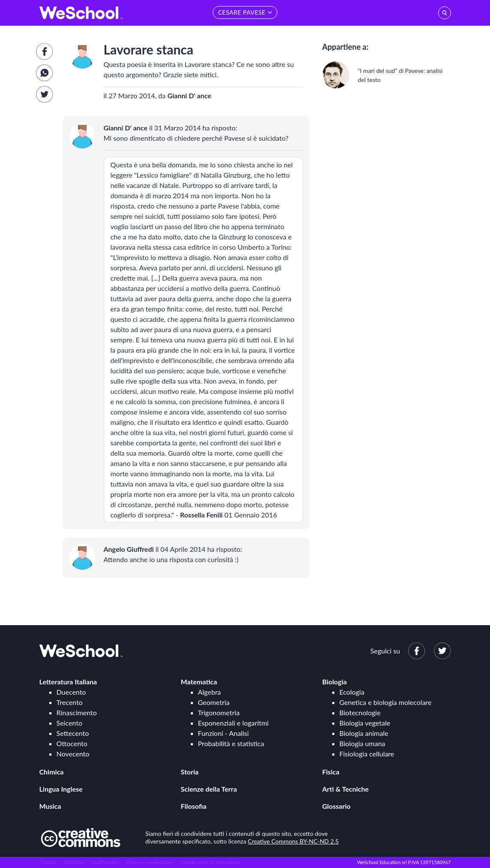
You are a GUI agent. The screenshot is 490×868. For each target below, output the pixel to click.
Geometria (214, 702)
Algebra (210, 692)
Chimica (52, 772)
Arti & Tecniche (346, 789)
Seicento (69, 723)
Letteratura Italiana (68, 682)
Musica (50, 806)
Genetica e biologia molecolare (386, 702)
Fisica (331, 772)
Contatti (48, 862)
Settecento (73, 733)
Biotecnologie (360, 712)
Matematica (199, 682)
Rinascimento (77, 712)
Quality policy (105, 862)
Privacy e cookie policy (150, 862)
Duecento (71, 692)
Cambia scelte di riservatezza (210, 862)
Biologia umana (362, 743)
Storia (190, 772)
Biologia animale (364, 733)
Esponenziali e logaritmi (233, 723)
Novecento (73, 754)
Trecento (70, 702)
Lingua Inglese (61, 789)
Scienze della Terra (209, 789)
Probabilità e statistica (231, 743)
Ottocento (72, 743)
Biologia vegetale (365, 723)
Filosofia (194, 806)
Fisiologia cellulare (367, 754)
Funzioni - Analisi (224, 733)
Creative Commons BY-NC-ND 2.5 (293, 841)
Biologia (335, 682)
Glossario (337, 806)
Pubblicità (74, 862)
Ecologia (352, 692)
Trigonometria (219, 712)
